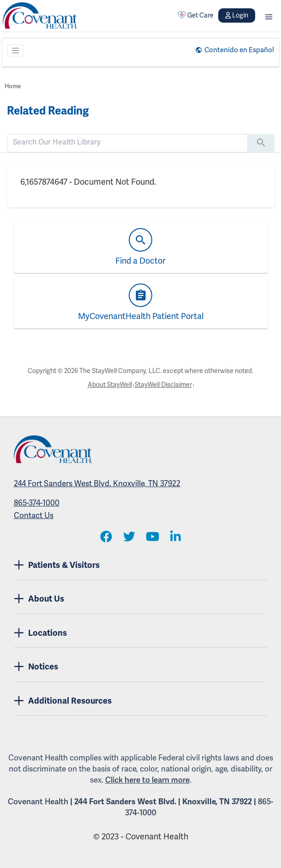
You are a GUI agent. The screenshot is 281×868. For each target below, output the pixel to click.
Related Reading (48, 111)
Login (237, 15)
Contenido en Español (239, 50)
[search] (127, 142)
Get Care (196, 15)
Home (13, 86)
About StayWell (110, 385)
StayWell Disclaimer (163, 385)
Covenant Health (38, 802)
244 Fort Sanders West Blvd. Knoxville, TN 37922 (97, 483)
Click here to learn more (147, 780)
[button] (269, 15)
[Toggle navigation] (16, 51)
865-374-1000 (37, 503)
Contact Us (34, 515)
